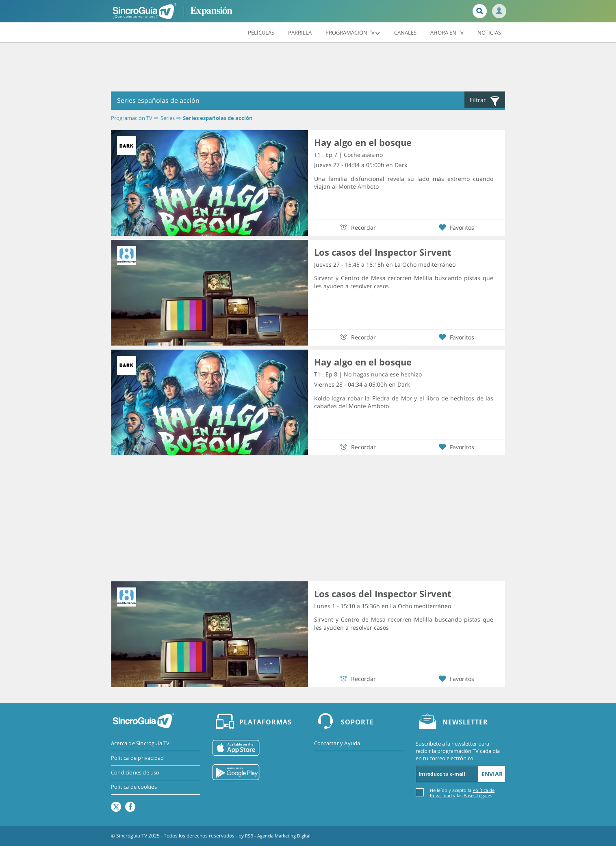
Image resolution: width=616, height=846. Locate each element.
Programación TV (353, 32)
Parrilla (300, 32)
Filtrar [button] (485, 101)
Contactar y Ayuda (337, 744)
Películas (261, 32)
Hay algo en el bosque (363, 142)
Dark (401, 165)
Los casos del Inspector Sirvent (383, 252)
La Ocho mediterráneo (425, 264)
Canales (405, 32)
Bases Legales (478, 795)
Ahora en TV (447, 32)
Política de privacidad (137, 758)
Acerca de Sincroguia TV (140, 744)
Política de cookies (134, 787)
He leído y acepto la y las (462, 793)
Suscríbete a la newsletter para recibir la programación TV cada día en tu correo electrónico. (458, 751)
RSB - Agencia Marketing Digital (281, 836)
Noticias (489, 32)
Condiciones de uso (135, 773)
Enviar (492, 774)
